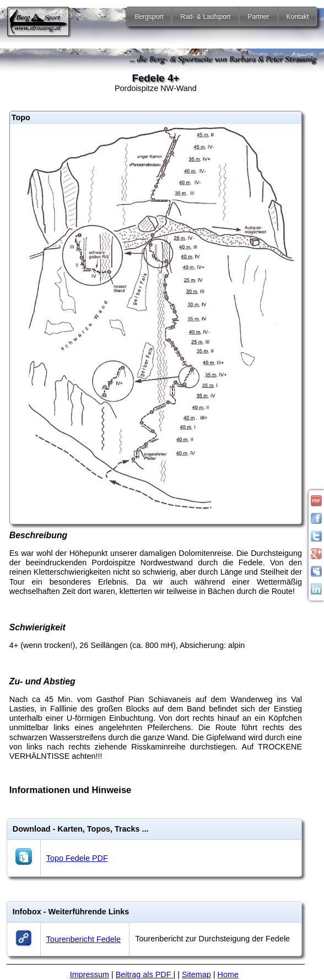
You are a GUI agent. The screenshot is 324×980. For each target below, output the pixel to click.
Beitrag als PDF (145, 974)
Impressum (90, 974)
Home (228, 974)
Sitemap (196, 974)
